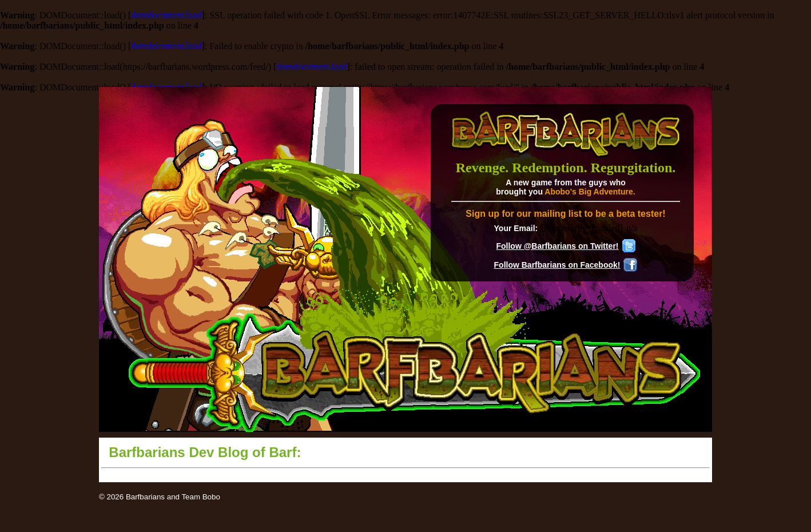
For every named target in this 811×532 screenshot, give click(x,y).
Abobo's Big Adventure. (590, 192)
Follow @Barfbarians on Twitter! (557, 246)
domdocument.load (166, 15)
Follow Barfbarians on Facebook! (557, 265)
